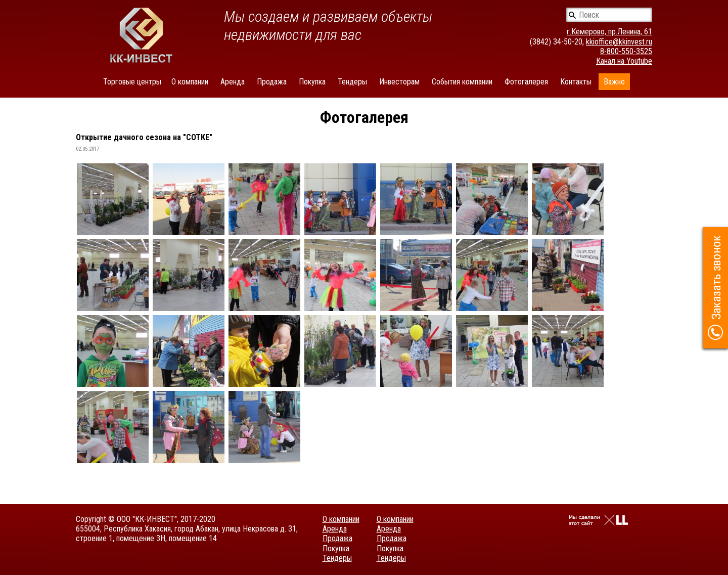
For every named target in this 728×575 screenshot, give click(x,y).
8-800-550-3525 (626, 51)
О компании (190, 82)
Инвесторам (399, 82)
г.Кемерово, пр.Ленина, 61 (609, 32)
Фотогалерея (526, 82)
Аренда (233, 82)
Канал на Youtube (624, 61)
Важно (614, 82)
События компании (462, 82)
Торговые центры (132, 82)
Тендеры (352, 82)
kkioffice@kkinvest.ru (619, 42)
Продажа (272, 82)
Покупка (312, 82)
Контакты (576, 82)
